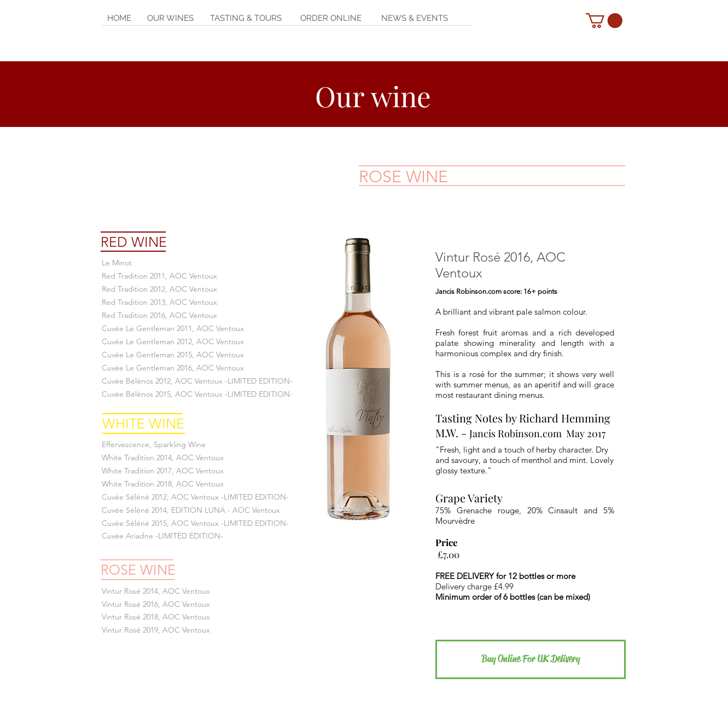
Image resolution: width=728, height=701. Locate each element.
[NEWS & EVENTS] (415, 18)
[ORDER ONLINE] (331, 18)
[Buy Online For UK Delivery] (531, 659)
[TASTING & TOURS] (246, 18)
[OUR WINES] (171, 18)
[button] (604, 21)
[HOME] (119, 18)
